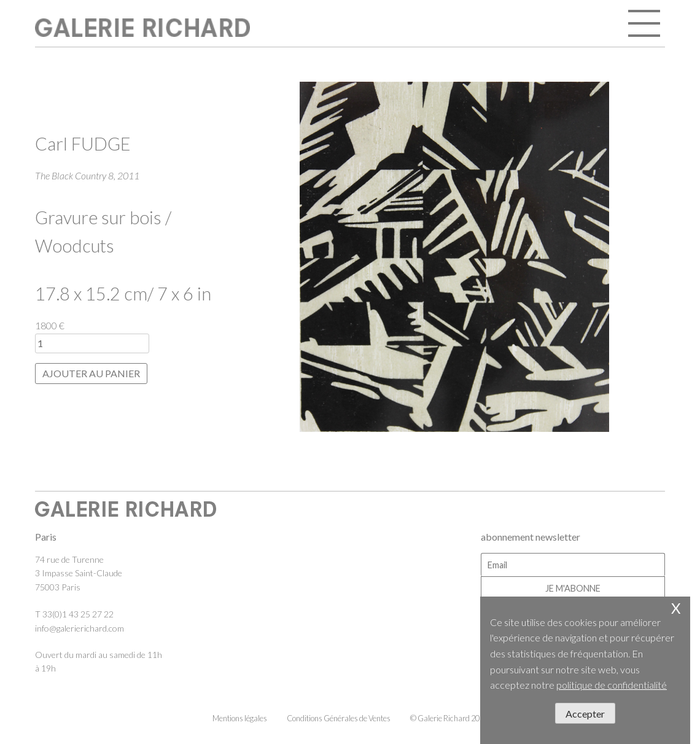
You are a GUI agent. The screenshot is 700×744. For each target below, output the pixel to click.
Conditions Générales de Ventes (339, 718)
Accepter (585, 714)
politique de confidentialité (612, 685)
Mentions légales (240, 718)
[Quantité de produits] (92, 343)
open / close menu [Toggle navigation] (645, 25)
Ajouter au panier (91, 373)
